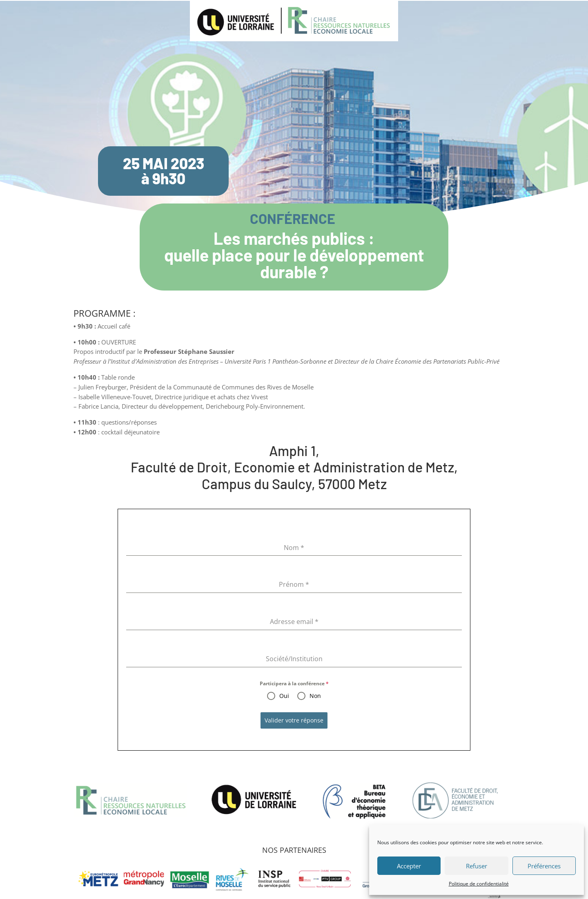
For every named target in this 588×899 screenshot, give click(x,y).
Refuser (477, 866)
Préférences (544, 866)
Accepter (409, 866)
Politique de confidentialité (479, 884)
